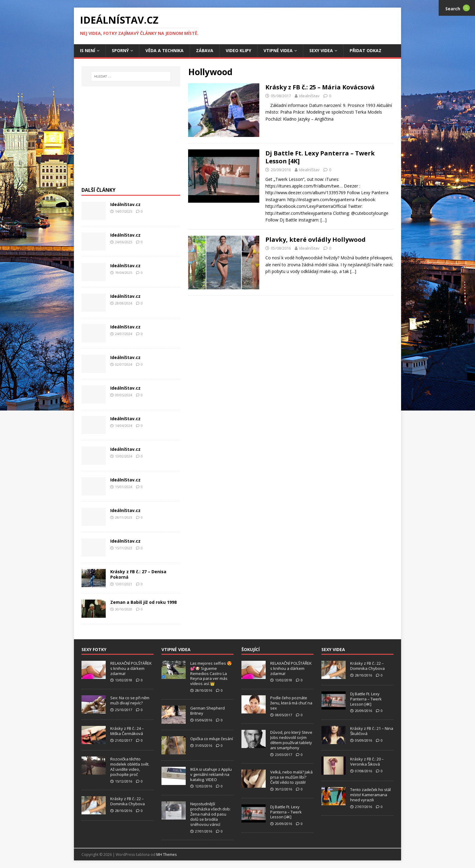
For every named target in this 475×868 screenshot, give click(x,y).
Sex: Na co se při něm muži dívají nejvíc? (130, 700)
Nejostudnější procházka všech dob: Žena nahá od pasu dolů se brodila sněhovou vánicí (210, 814)
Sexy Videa (321, 50)
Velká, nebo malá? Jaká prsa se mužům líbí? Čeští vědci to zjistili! (291, 777)
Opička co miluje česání (212, 739)
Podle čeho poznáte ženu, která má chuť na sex (291, 703)
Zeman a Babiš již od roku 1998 (143, 602)
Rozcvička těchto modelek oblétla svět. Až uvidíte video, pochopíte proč (130, 767)
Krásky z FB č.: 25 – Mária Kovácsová (320, 87)
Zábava (205, 50)
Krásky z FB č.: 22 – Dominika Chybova (128, 801)
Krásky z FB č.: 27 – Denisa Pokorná (138, 574)
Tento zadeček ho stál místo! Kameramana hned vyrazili (370, 795)
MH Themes (166, 855)
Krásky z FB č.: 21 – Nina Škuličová (372, 731)
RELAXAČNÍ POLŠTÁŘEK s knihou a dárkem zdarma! (131, 668)
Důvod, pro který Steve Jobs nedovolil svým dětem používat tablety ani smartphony (291, 740)
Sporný (120, 50)
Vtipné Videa (278, 50)
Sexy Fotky (94, 649)
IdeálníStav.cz (125, 204)
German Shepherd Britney (208, 711)
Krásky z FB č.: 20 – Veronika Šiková (367, 762)
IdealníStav (309, 96)
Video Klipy (238, 50)
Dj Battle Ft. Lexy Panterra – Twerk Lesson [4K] (320, 157)
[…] (324, 220)
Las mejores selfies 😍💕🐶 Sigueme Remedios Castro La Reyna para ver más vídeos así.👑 (211, 673)
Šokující (251, 649)
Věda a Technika (164, 50)
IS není (88, 50)
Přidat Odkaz (365, 50)
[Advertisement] (131, 139)
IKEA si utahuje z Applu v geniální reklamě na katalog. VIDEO (211, 774)
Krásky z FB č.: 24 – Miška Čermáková (127, 731)
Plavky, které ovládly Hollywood (316, 239)
